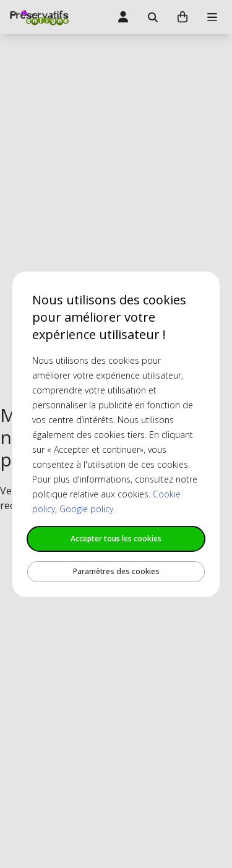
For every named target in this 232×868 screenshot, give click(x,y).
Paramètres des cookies (116, 571)
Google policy (86, 509)
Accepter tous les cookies (116, 539)
